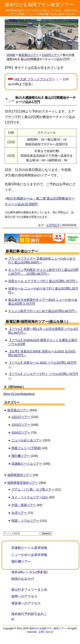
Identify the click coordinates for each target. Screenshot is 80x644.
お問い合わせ (46, 632)
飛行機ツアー (21, 456)
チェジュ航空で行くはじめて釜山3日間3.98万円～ (43, 311)
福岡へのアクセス (24, 596)
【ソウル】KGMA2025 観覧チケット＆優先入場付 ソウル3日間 (43, 342)
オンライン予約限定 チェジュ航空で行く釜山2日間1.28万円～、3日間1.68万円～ (43, 272)
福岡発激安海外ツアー (23, 483)
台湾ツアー (19, 513)
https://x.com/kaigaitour (19, 394)
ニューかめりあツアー (27, 440)
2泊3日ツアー (21, 425)
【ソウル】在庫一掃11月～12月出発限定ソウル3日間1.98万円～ (43, 331)
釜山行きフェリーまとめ (29, 590)
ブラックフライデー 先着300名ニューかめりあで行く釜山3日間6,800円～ (42, 260)
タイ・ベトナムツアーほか (30, 497)
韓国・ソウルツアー (25, 521)
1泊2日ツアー (21, 417)
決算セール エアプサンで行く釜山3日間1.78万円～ (43, 281)
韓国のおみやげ (23, 579)
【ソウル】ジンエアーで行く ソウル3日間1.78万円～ (43, 376)
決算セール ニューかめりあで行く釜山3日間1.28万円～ (43, 290)
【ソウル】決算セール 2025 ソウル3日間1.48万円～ (42, 365)
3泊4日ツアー (21, 432)
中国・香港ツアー (24, 505)
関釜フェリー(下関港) (26, 448)
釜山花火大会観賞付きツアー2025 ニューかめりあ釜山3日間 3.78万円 (43, 302)
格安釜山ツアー (18, 410)
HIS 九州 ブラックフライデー (35, 79)
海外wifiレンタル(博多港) (29, 572)
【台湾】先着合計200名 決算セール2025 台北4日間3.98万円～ (42, 353)
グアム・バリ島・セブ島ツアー (33, 489)
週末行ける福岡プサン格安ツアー (39, 5)
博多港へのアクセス (26, 603)
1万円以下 (53, 225)
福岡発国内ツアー (20, 475)
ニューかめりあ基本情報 (29, 555)
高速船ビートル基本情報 (29, 548)
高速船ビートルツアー (27, 464)
